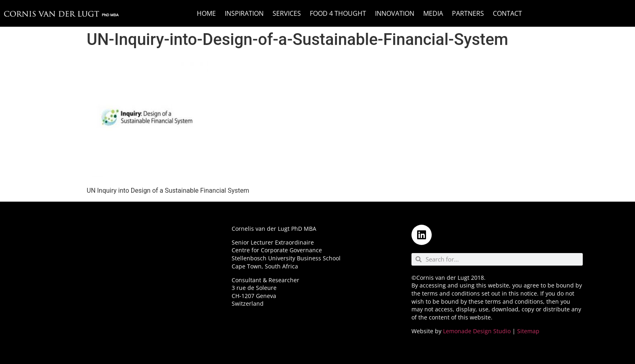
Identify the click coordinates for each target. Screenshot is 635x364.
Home (206, 13)
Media (433, 13)
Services (287, 13)
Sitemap (528, 331)
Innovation (395, 13)
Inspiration (244, 13)
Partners (468, 13)
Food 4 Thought (338, 13)
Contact (507, 13)
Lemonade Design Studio (477, 331)
